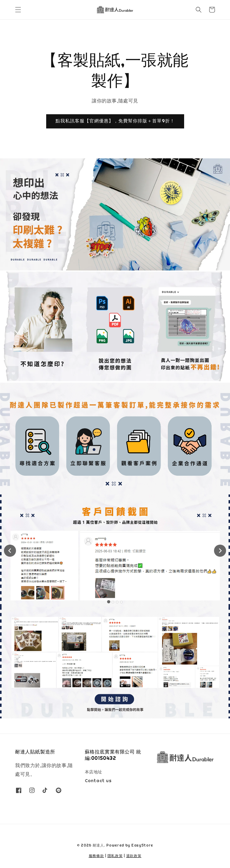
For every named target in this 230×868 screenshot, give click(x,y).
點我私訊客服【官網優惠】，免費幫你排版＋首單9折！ (115, 121)
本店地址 (94, 772)
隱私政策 (115, 856)
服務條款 (96, 856)
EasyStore (142, 845)
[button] (18, 10)
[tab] (109, 602)
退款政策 (134, 856)
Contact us (98, 781)
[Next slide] (220, 551)
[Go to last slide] (10, 551)
